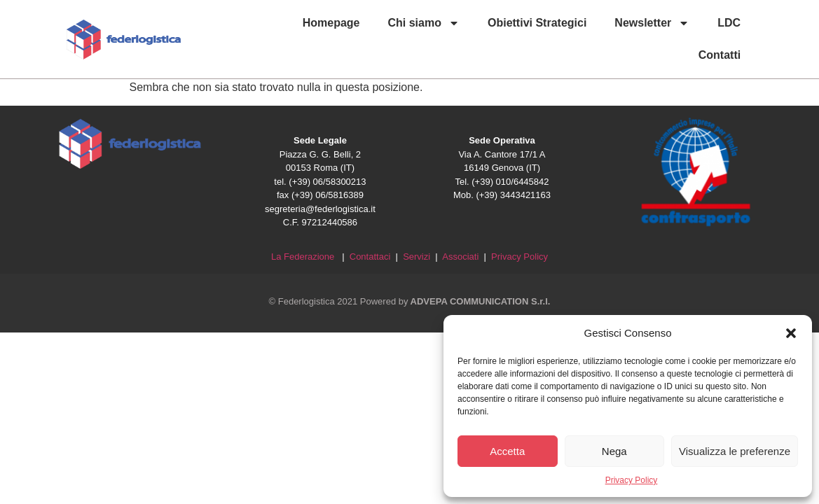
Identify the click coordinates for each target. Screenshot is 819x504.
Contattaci (370, 257)
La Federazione (305, 257)
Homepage (331, 23)
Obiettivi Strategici (537, 23)
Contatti (720, 55)
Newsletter (652, 23)
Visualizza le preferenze (735, 451)
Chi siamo (424, 23)
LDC (729, 23)
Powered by (455, 301)
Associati (462, 257)
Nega (614, 451)
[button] (791, 333)
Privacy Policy (632, 480)
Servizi (417, 257)
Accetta (507, 451)
